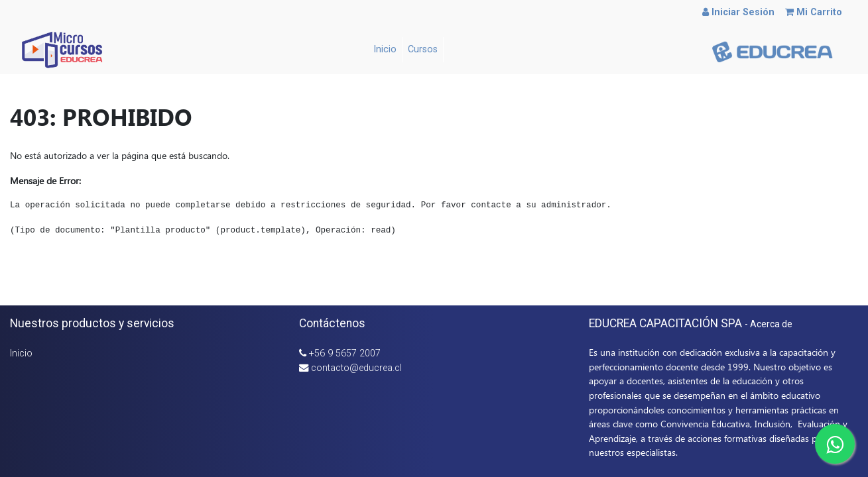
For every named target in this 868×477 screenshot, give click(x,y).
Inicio (21, 353)
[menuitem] (385, 50)
